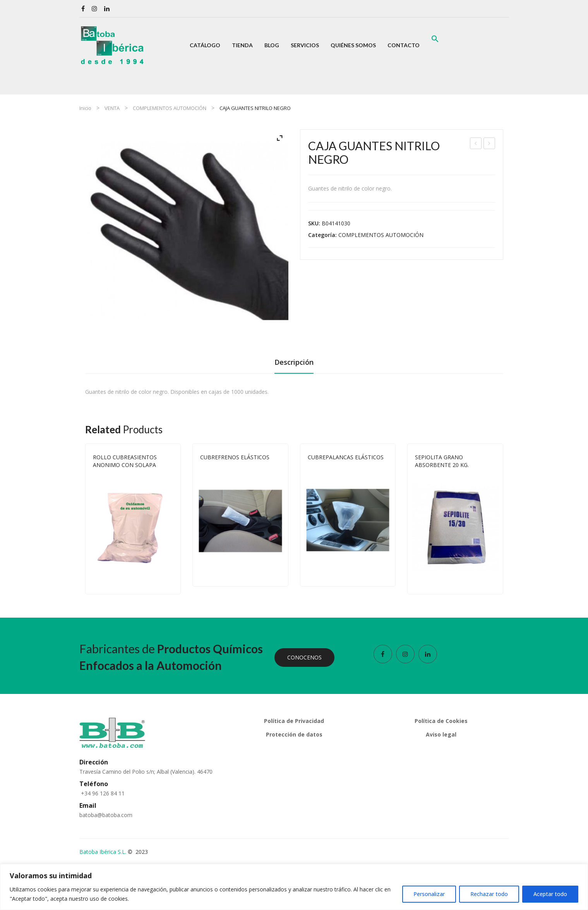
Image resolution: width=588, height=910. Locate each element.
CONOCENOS (304, 657)
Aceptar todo (550, 894)
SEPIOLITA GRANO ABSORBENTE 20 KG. (442, 461)
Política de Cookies (441, 721)
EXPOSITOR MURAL (489, 144)
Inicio (85, 108)
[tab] (294, 364)
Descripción (294, 362)
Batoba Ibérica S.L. (103, 852)
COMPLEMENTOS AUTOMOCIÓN (170, 108)
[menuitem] (205, 45)
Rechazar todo (489, 894)
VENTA (112, 108)
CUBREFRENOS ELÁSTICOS (235, 457)
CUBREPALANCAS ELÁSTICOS (346, 457)
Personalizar (429, 894)
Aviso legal (441, 734)
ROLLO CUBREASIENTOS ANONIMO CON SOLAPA (476, 144)
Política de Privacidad (294, 721)
